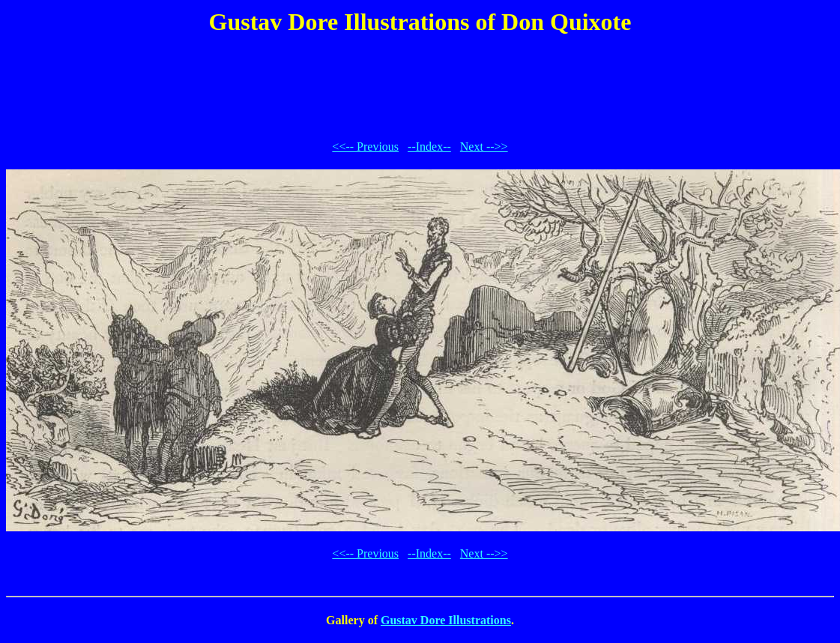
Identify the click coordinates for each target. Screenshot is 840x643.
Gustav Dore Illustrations (446, 620)
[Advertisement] (420, 85)
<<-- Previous (365, 147)
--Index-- (429, 147)
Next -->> (484, 147)
